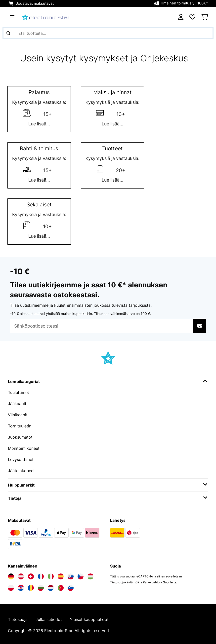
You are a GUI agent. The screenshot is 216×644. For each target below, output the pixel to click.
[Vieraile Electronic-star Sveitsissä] (31, 574)
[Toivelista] (192, 17)
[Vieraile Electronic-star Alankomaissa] (51, 586)
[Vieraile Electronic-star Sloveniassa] (71, 586)
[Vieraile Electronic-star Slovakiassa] (71, 574)
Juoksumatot (20, 436)
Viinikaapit (18, 414)
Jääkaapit (17, 403)
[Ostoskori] (205, 17)
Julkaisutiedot (49, 618)
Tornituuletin (20, 425)
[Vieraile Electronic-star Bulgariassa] (41, 586)
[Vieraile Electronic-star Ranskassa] (41, 574)
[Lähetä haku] (8, 33)
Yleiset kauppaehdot (89, 618)
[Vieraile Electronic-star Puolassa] (11, 586)
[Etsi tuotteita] (108, 33)
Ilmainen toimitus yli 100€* (185, 3)
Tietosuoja (18, 618)
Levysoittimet (21, 458)
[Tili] (181, 17)
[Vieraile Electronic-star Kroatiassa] (21, 586)
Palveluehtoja (152, 580)
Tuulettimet (19, 392)
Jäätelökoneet (21, 469)
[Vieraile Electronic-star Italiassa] (51, 574)
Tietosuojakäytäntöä (125, 580)
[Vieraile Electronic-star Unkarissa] (90, 574)
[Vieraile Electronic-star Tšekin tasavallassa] (81, 574)
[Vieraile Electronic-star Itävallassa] (21, 574)
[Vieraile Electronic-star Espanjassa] (61, 574)
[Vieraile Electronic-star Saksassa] (11, 574)
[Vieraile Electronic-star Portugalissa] (61, 586)
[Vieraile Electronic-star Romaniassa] (31, 586)
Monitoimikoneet (24, 447)
